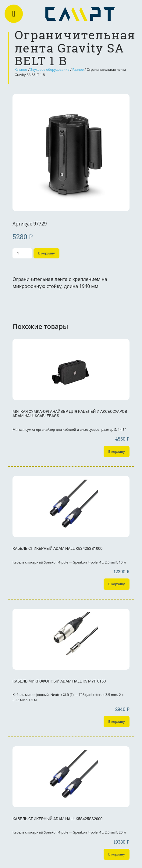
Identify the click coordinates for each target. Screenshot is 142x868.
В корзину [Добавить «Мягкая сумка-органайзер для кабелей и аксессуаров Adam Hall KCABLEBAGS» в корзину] (117, 451)
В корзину (46, 253)
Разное (78, 69)
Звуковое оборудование (50, 69)
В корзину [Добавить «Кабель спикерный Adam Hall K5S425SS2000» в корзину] (117, 854)
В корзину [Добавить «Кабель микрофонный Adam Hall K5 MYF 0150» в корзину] (117, 721)
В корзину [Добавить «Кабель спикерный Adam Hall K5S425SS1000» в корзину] (117, 584)
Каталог (21, 69)
